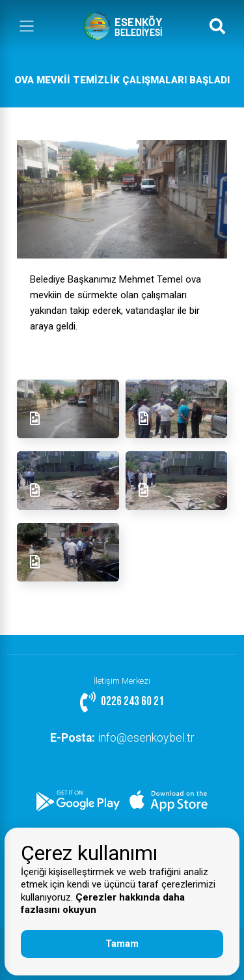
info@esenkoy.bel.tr (122, 738)
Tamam (122, 944)
